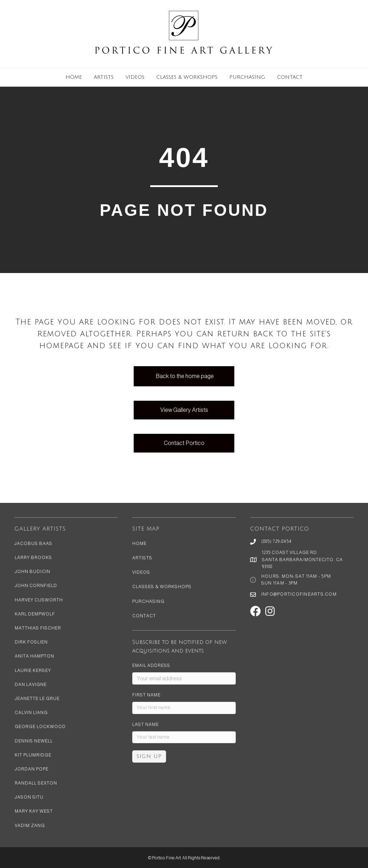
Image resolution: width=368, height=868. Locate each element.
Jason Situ (29, 797)
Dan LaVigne (31, 685)
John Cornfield (36, 586)
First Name (146, 695)
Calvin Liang (31, 713)
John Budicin (33, 572)
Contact (290, 77)
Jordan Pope (32, 769)
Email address (151, 665)
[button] (256, 611)
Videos (135, 77)
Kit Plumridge (33, 755)
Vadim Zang (30, 826)
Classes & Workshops (187, 77)
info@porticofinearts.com (299, 594)
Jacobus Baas (33, 544)
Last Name (146, 724)
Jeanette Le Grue (37, 699)
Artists (104, 77)
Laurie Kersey (33, 671)
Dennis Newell (34, 741)
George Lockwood (40, 727)
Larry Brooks (33, 558)
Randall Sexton (36, 783)
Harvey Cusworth (39, 600)
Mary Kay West (34, 811)
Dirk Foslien (31, 642)
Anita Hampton (34, 656)
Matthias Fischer (38, 628)
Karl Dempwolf (35, 614)
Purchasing (247, 77)
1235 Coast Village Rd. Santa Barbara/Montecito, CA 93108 (302, 559)
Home (74, 77)
